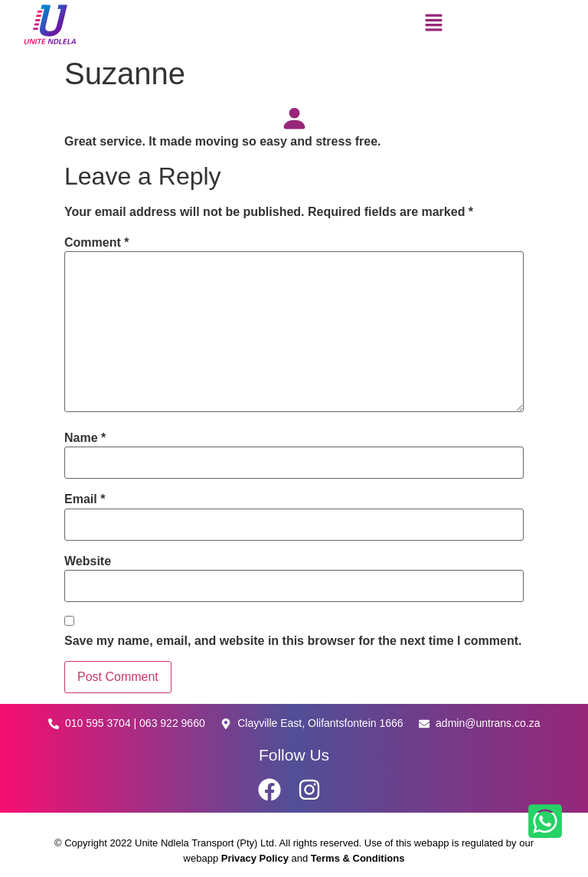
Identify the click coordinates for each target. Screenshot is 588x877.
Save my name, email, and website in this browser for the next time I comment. (293, 641)
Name (85, 438)
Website (88, 561)
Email (85, 499)
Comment (96, 243)
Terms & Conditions (358, 858)
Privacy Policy (256, 858)
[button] (433, 25)
